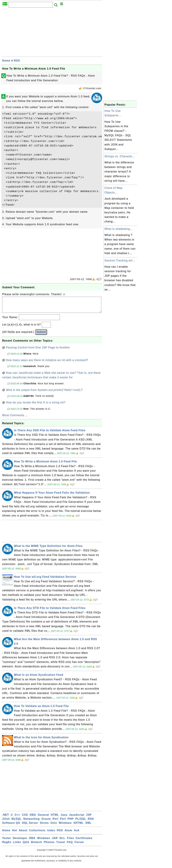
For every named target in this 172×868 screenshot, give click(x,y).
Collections (37, 834)
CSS (25, 818)
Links (17, 845)
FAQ (70, 845)
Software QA (11, 826)
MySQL (16, 822)
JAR (55, 841)
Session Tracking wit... (120, 261)
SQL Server (30, 826)
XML (88, 826)
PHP (71, 822)
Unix (54, 826)
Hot (15, 834)
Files (70, 841)
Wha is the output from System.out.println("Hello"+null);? (44, 393)
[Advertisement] (52, 33)
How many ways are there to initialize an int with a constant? (47, 363)
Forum (79, 845)
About (23, 834)
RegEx (7, 845)
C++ (17, 818)
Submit (41, 335)
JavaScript (77, 818)
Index (51, 834)
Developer (20, 841)
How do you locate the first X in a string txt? (36, 406)
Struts (44, 826)
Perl (55, 822)
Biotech (37, 845)
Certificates (84, 841)
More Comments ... (15, 419)
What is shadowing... (119, 229)
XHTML (78, 826)
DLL (62, 841)
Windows (65, 826)
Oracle (46, 822)
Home (6, 61)
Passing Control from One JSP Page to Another (38, 351)
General (43, 818)
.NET (6, 818)
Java (64, 818)
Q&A (26, 845)
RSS (17, 61)
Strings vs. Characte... (120, 156)
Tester (7, 841)
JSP (89, 818)
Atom (68, 834)
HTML (55, 818)
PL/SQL (81, 822)
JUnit (6, 822)
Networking (31, 822)
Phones (49, 845)
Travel (61, 845)
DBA (33, 818)
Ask (77, 834)
